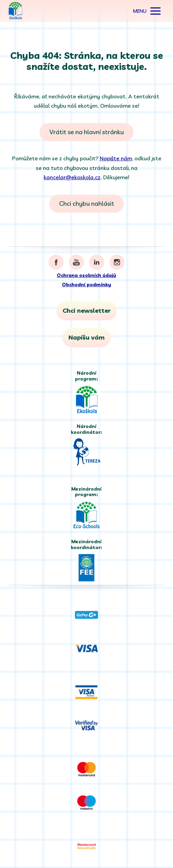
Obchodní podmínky (86, 285)
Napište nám (116, 158)
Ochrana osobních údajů (86, 275)
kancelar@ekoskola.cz (72, 177)
